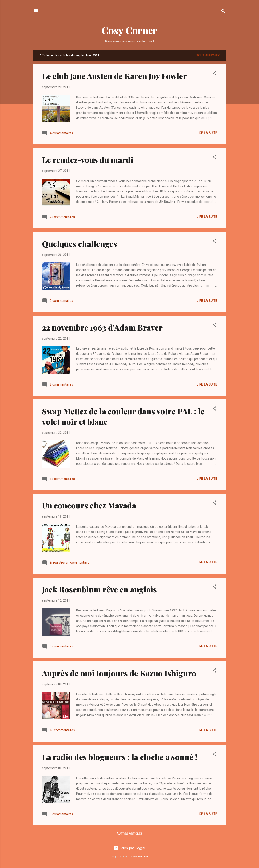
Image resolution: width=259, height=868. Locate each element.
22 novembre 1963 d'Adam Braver (102, 327)
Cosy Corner (129, 30)
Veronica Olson (141, 857)
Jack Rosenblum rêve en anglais (99, 589)
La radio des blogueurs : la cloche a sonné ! (120, 757)
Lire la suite (207, 133)
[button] (214, 74)
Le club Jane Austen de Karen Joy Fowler (114, 76)
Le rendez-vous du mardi (88, 160)
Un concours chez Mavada (89, 505)
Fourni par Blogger (129, 848)
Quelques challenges (79, 244)
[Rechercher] (223, 12)
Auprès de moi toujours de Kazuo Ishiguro (119, 673)
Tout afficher (208, 55)
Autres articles (129, 834)
